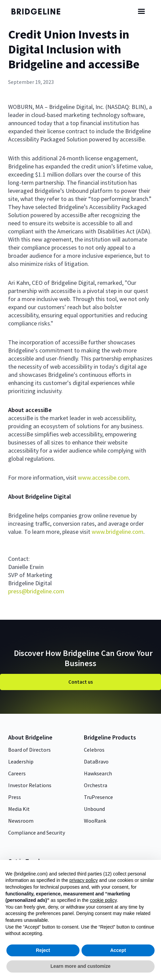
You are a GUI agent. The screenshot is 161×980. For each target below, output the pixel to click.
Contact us (81, 682)
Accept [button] (118, 950)
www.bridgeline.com (117, 532)
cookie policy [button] (103, 900)
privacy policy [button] (84, 880)
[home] (40, 12)
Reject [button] (43, 950)
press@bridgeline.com (36, 591)
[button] (141, 12)
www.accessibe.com (103, 477)
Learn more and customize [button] (80, 966)
